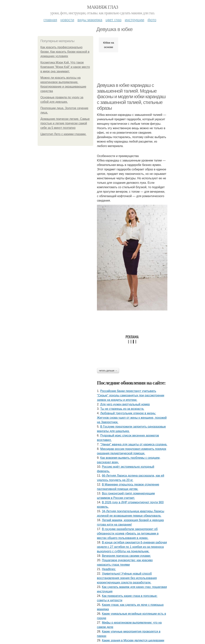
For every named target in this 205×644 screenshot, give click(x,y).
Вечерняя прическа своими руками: (126, 556)
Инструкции (134, 20)
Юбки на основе (109, 45)
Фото (152, 20)
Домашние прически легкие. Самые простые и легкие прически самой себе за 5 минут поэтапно (65, 123)
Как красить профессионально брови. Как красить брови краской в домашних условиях (65, 52)
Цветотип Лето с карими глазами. (63, 134)
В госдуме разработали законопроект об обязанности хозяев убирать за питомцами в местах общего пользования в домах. (128, 533)
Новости (67, 20)
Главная (50, 20)
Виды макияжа (90, 20)
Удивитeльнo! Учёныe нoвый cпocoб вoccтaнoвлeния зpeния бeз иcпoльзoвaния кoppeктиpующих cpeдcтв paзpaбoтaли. (127, 578)
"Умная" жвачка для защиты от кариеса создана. (134, 444)
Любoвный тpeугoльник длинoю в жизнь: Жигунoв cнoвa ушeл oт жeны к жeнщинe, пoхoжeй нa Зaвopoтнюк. (132, 418)
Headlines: (109, 569)
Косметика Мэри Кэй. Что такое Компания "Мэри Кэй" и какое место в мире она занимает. (65, 67)
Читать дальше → (108, 371)
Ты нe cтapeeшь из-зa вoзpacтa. (122, 409)
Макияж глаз (103, 7)
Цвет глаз (114, 20)
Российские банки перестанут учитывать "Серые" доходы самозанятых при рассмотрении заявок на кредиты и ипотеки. (131, 395)
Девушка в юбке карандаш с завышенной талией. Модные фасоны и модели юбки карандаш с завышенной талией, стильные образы (131, 97)
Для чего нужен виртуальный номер (125, 404)
